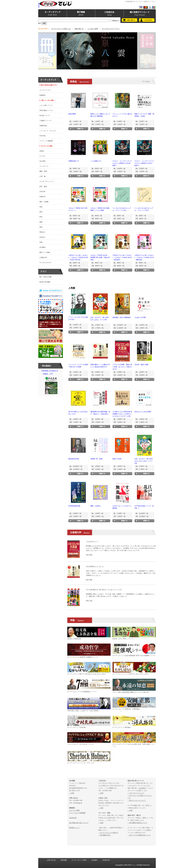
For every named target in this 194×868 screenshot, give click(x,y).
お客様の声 (43, 257)
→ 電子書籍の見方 (104, 835)
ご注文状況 (142, 788)
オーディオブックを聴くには (61, 29)
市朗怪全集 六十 (74, 161)
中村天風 (42, 136)
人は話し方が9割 (140, 317)
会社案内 (94, 860)
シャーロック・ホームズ (48, 131)
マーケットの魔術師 (46, 141)
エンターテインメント (47, 181)
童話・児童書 (44, 202)
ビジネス (42, 156)
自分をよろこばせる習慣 (143, 412)
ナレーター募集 (74, 810)
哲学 (41, 217)
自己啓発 (42, 161)
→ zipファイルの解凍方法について (139, 835)
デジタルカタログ (45, 263)
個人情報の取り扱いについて (79, 823)
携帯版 (39, 5)
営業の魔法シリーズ (46, 110)
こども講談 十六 (96, 161)
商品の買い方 (79, 29)
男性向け (42, 232)
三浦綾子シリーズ (45, 121)
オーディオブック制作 (79, 860)
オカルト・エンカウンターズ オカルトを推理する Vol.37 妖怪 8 (144, 163)
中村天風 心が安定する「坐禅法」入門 (51, 383)
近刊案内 (42, 247)
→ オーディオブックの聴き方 (108, 833)
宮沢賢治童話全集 (74, 506)
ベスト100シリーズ (46, 105)
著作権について (74, 828)
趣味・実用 (43, 171)
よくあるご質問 (93, 29)
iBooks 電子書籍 (45, 282)
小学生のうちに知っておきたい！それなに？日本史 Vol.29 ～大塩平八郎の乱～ (78, 257)
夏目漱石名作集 (74, 459)
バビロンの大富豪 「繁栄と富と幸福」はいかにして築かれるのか (122, 367)
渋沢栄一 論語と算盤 (141, 365)
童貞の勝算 (72, 114)
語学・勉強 (43, 186)
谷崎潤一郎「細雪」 (97, 459)
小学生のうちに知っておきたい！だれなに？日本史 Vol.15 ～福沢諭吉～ (122, 257)
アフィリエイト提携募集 (77, 813)
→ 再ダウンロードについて (137, 800)
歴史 (41, 212)
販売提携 (64, 860)
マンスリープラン (45, 90)
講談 (41, 222)
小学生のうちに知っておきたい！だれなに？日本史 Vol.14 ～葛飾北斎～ (144, 257)
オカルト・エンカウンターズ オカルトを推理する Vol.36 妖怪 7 (122, 163)
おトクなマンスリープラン (111, 29)
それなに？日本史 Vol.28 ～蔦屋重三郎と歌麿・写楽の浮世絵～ (100, 257)
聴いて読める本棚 (45, 277)
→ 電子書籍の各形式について (137, 823)
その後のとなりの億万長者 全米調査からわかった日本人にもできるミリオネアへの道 (122, 414)
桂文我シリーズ (45, 116)
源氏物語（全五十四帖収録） (122, 317)
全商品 (42, 151)
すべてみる (146, 81)
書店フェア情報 (45, 252)
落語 (41, 227)
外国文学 (42, 197)
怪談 (41, 207)
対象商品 (42, 95)
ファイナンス (44, 166)
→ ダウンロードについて (136, 793)
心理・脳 (42, 176)
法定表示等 (73, 818)
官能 (41, 242)
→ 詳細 (72, 793)
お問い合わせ (51, 860)
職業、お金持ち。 (96, 506)
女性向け (42, 237)
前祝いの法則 (117, 459)
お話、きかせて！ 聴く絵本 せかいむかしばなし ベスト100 (144, 461)
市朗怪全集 (43, 126)
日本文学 (42, 192)
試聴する (78, 129)
